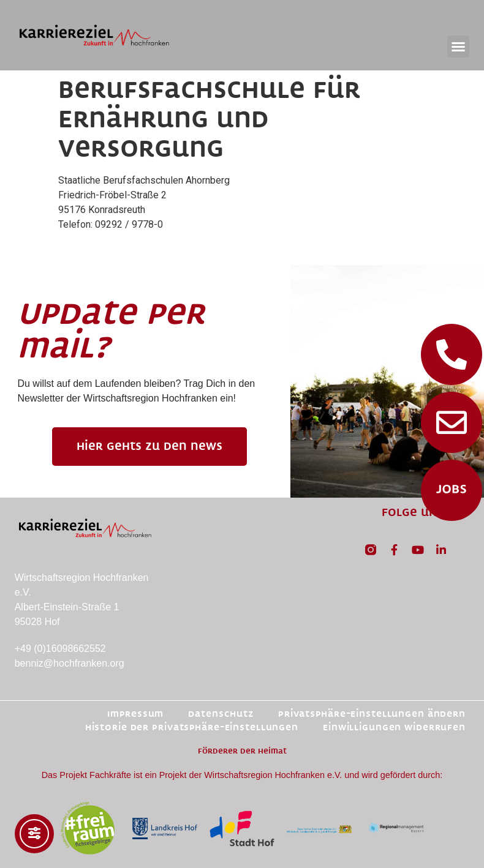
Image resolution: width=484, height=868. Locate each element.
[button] (458, 47)
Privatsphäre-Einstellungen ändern (372, 714)
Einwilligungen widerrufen (394, 728)
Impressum (135, 714)
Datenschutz (221, 714)
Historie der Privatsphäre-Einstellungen (192, 728)
